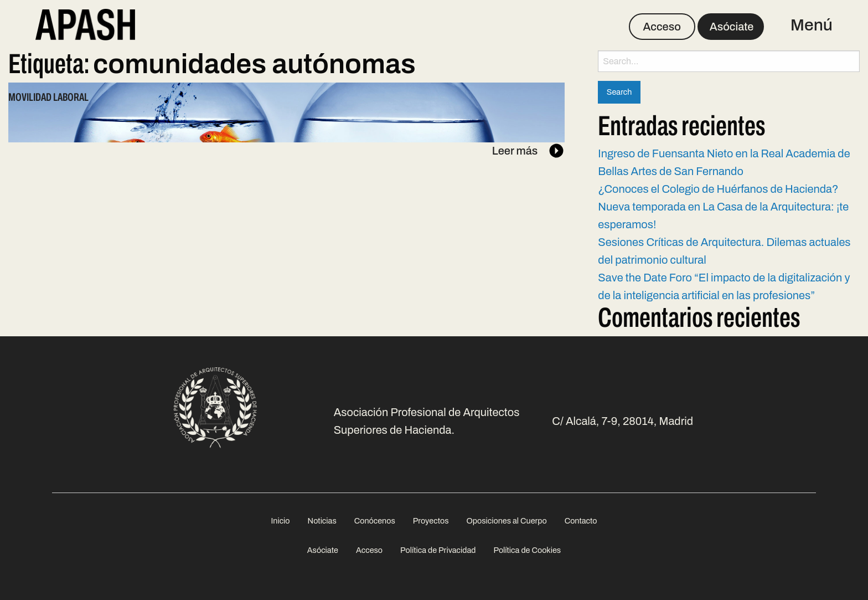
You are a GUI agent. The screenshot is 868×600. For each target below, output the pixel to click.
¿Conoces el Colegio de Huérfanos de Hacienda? (718, 189)
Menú (812, 25)
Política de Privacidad (438, 550)
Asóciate (732, 27)
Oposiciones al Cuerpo (506, 521)
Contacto (581, 521)
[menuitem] (280, 521)
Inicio (280, 521)
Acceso (662, 27)
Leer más (529, 151)
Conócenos (375, 521)
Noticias (322, 521)
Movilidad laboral (48, 97)
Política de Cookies (527, 550)
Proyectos (431, 521)
